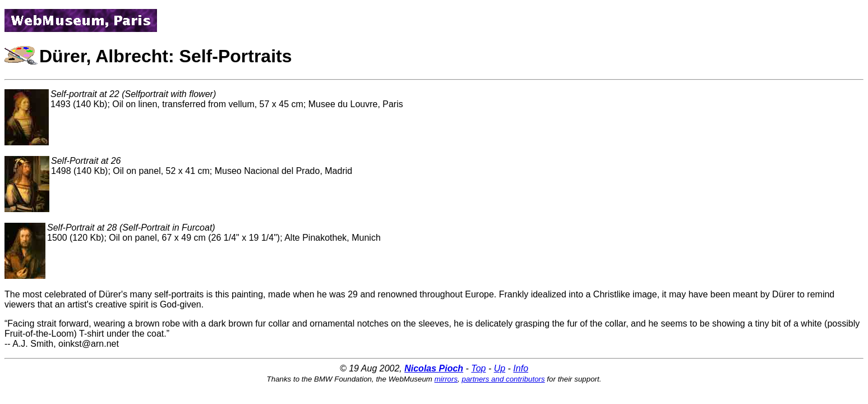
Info (521, 368)
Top (478, 368)
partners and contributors (504, 379)
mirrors (446, 379)
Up (500, 368)
